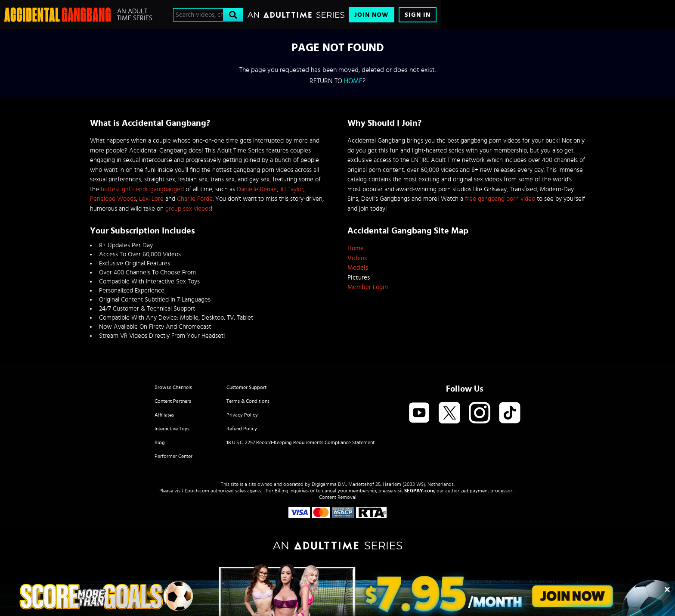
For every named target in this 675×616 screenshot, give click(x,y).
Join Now (372, 15)
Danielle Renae (257, 189)
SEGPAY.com (419, 491)
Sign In (418, 15)
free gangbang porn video (500, 199)
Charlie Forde (195, 199)
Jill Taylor (292, 189)
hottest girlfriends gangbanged (142, 189)
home (353, 81)
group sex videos (188, 209)
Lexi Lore (151, 199)
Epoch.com (197, 491)
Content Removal (338, 497)
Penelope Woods (113, 199)
